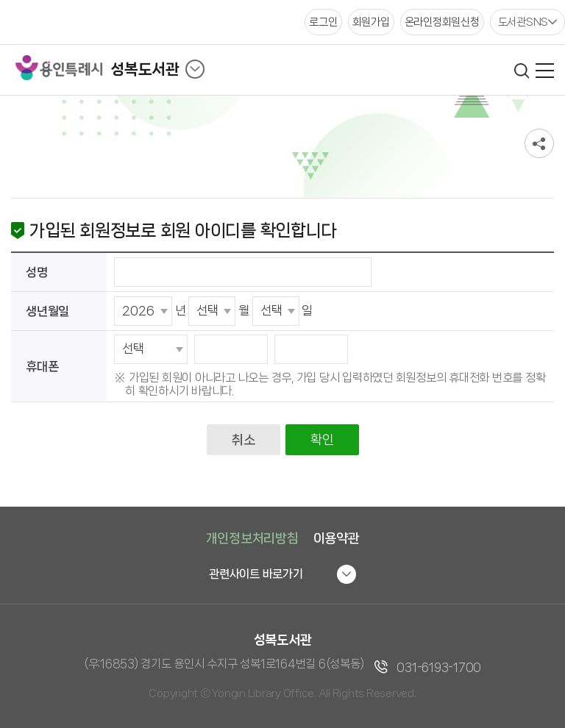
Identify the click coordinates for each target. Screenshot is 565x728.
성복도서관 (145, 69)
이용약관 (337, 538)
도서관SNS (523, 22)
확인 (322, 440)
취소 (243, 440)
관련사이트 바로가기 (256, 574)
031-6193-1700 (439, 667)
